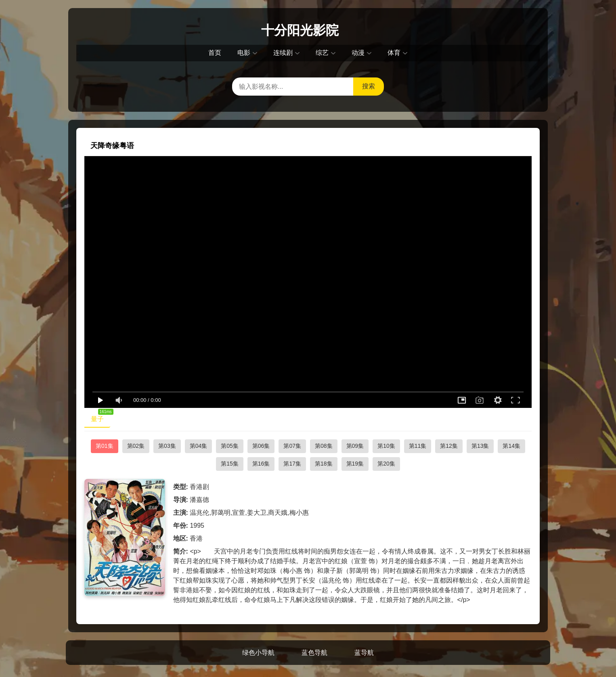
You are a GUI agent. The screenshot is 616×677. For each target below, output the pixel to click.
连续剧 (283, 53)
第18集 (324, 464)
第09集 (355, 446)
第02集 (136, 446)
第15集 (230, 464)
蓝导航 (364, 653)
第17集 (292, 464)
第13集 (480, 446)
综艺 (322, 53)
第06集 (261, 446)
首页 (215, 53)
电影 (244, 53)
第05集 (230, 446)
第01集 (105, 446)
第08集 (324, 446)
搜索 (369, 86)
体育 (394, 53)
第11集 (418, 446)
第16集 (261, 464)
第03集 (167, 446)
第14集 (511, 446)
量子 (101, 417)
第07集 (292, 446)
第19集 (355, 464)
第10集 (386, 446)
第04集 (199, 446)
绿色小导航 (258, 653)
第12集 (449, 446)
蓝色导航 (314, 653)
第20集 (386, 464)
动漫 (358, 53)
